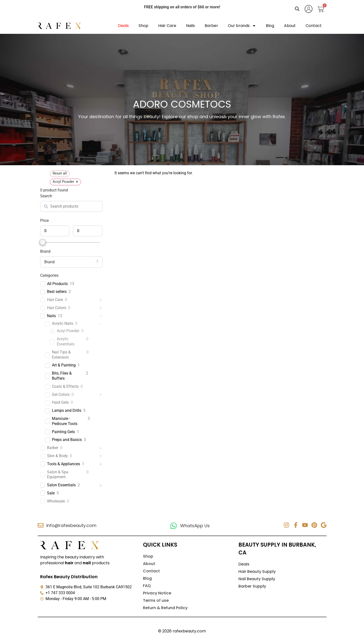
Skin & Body (57, 456)
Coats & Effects (65, 386)
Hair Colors (57, 308)
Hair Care (167, 26)
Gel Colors (61, 395)
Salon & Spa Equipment (58, 475)
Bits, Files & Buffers (62, 376)
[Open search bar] (297, 9)
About (290, 26)
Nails (190, 26)
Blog (270, 26)
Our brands (242, 26)
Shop (143, 26)
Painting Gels (63, 432)
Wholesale (56, 501)
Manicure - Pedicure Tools (65, 421)
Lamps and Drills (67, 410)
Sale (51, 493)
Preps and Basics (67, 440)
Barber (211, 26)
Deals (123, 26)
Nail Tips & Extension (61, 355)
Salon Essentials (61, 485)
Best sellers (57, 292)
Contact (314, 26)
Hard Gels (60, 402)
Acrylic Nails (63, 323)
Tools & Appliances (64, 464)
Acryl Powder (68, 331)
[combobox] (71, 262)
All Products (57, 284)
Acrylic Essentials (66, 341)
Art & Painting (64, 365)
